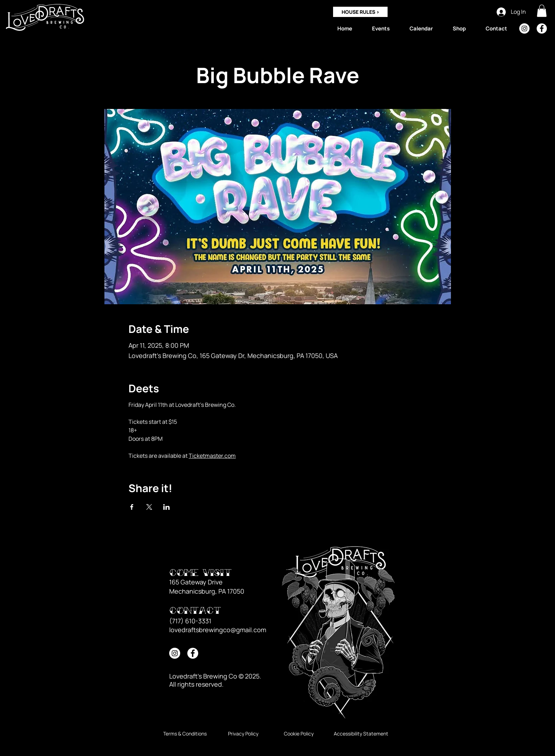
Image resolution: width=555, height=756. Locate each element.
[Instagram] (524, 28)
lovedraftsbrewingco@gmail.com (218, 630)
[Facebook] (542, 28)
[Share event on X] (149, 507)
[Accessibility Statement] (361, 734)
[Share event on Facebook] (132, 507)
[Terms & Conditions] (185, 734)
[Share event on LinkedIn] (167, 507)
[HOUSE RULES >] (360, 12)
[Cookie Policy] (299, 734)
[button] (542, 11)
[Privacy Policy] (243, 734)
